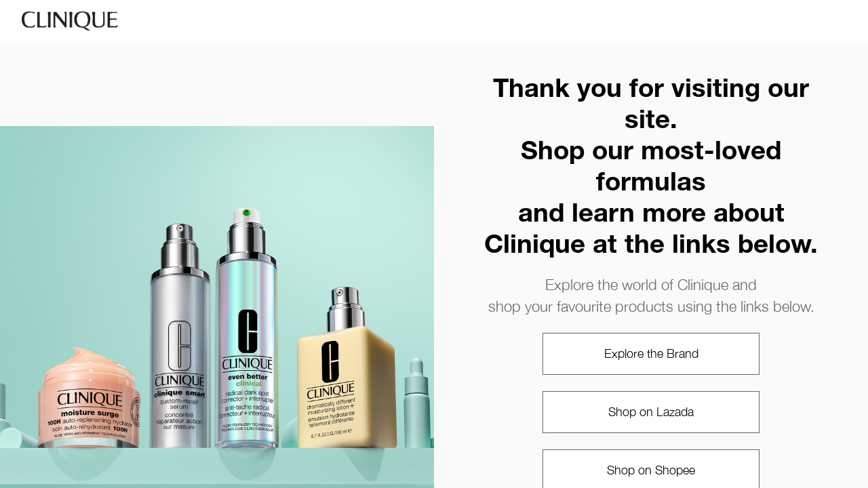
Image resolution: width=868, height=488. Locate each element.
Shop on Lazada (651, 412)
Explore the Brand (651, 353)
